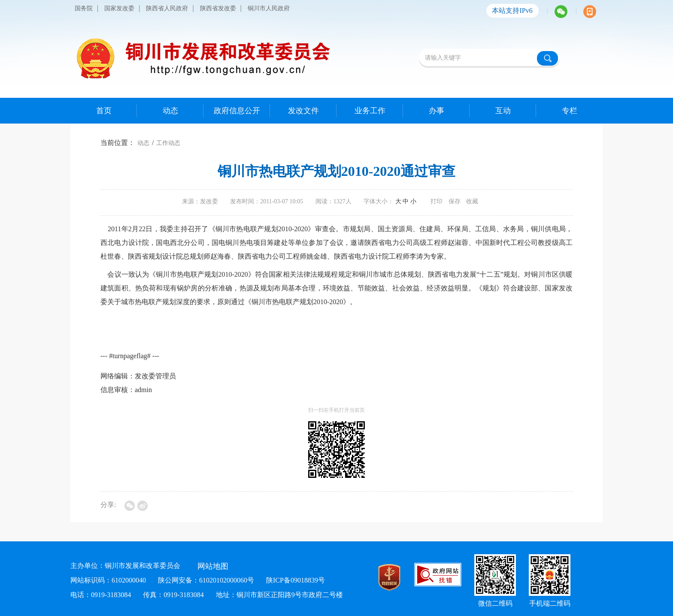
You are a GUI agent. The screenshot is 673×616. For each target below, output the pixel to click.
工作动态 (168, 143)
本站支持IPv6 (512, 11)
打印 (437, 201)
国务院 (84, 8)
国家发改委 (119, 8)
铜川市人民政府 (269, 8)
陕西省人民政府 (167, 8)
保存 (455, 201)
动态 (143, 143)
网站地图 (213, 566)
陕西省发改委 (218, 8)
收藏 (472, 201)
